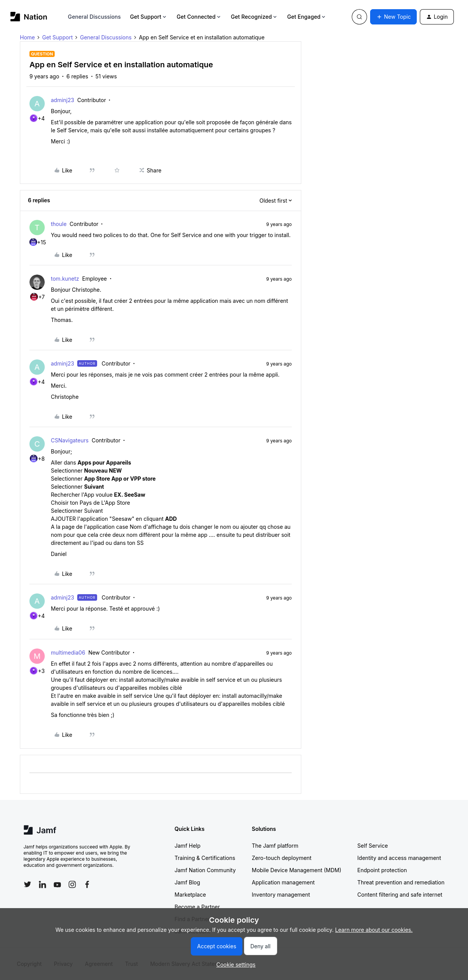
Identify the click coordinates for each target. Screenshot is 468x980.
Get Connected (199, 17)
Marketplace (190, 895)
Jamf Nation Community (205, 870)
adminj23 (63, 100)
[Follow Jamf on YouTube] (57, 884)
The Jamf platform (275, 846)
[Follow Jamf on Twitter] (28, 884)
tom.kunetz (65, 279)
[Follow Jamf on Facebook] (87, 884)
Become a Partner (197, 907)
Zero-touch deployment (282, 858)
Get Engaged (307, 17)
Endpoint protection (382, 870)
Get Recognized (254, 17)
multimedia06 (68, 653)
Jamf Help (188, 846)
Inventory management (281, 895)
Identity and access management (399, 858)
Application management (283, 882)
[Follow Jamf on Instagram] (72, 884)
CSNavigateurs (70, 440)
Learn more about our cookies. (374, 930)
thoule (59, 224)
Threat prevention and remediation (401, 882)
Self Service (373, 846)
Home (27, 37)
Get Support (149, 17)
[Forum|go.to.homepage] (29, 17)
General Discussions (94, 17)
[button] (393, 17)
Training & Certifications (205, 858)
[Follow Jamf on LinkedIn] (42, 884)
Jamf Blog (188, 882)
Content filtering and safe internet (400, 895)
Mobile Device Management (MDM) (297, 870)
